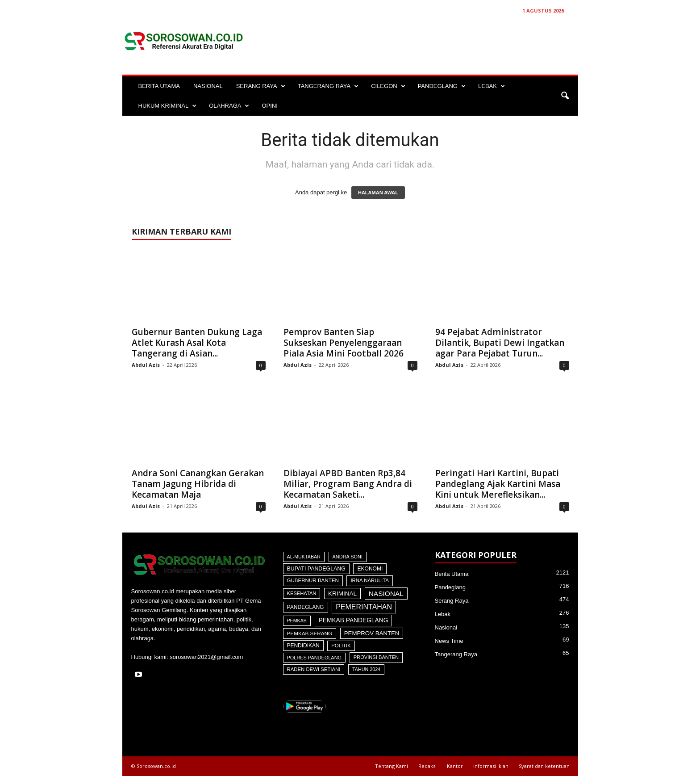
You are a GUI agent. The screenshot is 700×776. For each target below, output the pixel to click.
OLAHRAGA (229, 106)
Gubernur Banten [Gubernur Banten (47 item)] (313, 580)
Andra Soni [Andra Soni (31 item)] (348, 557)
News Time (449, 641)
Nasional (446, 627)
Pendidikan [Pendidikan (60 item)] (303, 646)
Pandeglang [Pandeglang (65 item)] (306, 607)
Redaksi (427, 766)
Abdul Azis (146, 365)
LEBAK (492, 86)
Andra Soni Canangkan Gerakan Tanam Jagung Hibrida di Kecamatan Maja (198, 484)
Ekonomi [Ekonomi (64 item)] (370, 569)
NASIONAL (208, 86)
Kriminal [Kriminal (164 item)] (342, 594)
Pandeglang (450, 587)
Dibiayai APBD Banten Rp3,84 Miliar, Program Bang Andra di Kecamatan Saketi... (348, 484)
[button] (565, 96)
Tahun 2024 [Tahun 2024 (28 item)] (366, 669)
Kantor (455, 766)
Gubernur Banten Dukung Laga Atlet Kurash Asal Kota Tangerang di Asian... (197, 343)
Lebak (443, 614)
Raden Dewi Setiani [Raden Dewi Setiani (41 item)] (314, 669)
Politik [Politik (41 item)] (341, 646)
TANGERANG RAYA (328, 86)
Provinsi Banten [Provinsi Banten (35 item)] (376, 657)
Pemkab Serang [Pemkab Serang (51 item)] (310, 633)
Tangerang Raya (456, 654)
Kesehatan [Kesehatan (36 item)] (302, 593)
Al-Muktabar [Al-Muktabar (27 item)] (304, 557)
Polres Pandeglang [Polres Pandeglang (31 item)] (315, 658)
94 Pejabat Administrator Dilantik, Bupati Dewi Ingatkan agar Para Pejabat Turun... (500, 343)
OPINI (269, 106)
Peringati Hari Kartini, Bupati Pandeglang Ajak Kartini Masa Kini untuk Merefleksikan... (498, 484)
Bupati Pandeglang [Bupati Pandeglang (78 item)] (316, 569)
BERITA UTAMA (159, 86)
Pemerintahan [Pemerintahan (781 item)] (364, 607)
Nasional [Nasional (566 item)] (386, 594)
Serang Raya (452, 601)
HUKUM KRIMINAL (168, 106)
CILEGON (388, 86)
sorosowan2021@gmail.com (206, 657)
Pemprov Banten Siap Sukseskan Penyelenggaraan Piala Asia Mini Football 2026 (344, 343)
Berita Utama (452, 574)
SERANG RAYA (261, 86)
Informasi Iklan (491, 766)
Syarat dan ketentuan (544, 766)
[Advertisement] (416, 41)
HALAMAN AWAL (378, 193)
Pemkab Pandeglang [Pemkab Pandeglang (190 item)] (354, 620)
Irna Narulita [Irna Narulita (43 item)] (369, 580)
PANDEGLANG (442, 86)
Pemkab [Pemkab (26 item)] (297, 621)
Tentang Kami (392, 766)
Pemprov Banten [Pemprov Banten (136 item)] (372, 633)
